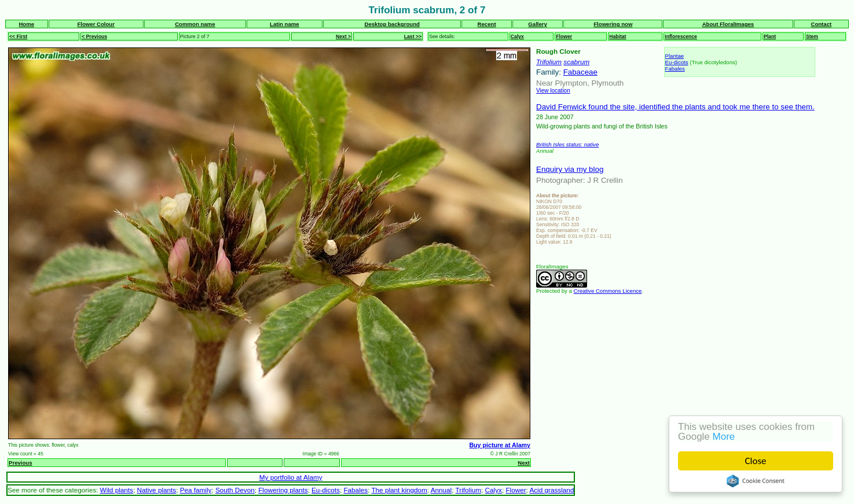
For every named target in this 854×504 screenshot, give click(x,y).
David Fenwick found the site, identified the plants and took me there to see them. (675, 107)
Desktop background (392, 24)
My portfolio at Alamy (291, 477)
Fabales (675, 69)
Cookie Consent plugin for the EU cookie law (756, 481)
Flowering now (613, 24)
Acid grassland (551, 490)
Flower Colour (96, 24)
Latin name (285, 24)
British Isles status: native (567, 144)
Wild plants (117, 490)
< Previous (94, 36)
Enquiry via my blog (570, 169)
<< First (18, 36)
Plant (770, 36)
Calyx (517, 36)
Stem (812, 36)
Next (524, 463)
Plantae (675, 56)
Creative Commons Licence (608, 291)
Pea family (196, 490)
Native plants (156, 490)
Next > (343, 36)
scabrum (576, 62)
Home (26, 24)
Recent (487, 24)
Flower (564, 36)
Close (756, 461)
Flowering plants (283, 490)
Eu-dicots (677, 62)
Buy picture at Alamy (500, 445)
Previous (21, 463)
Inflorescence (681, 36)
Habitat (617, 36)
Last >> (413, 36)
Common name (195, 24)
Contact (821, 24)
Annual (441, 490)
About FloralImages (728, 24)
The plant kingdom (399, 490)
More (724, 437)
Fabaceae (580, 72)
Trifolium (549, 62)
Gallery (538, 24)
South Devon (235, 490)
